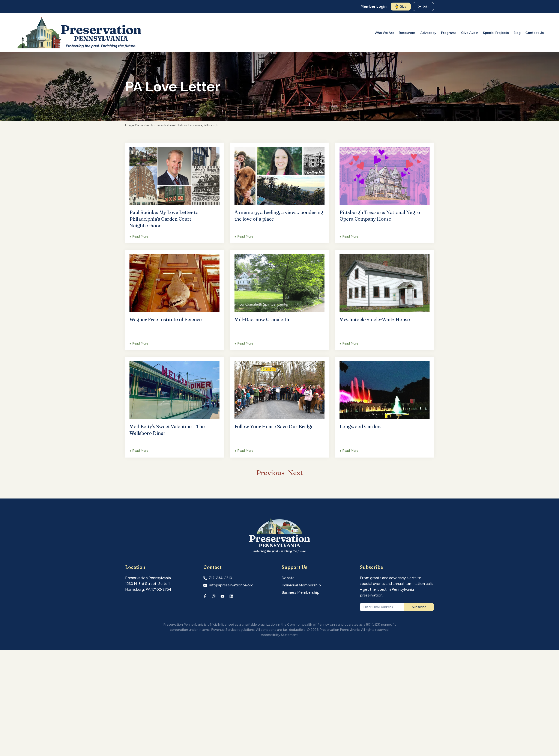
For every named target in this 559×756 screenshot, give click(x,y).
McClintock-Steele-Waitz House (375, 319)
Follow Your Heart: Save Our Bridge (274, 426)
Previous (270, 473)
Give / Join (470, 33)
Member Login (373, 6)
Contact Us (535, 33)
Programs (449, 33)
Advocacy (428, 33)
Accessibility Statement (279, 635)
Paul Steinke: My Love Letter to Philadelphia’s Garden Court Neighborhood (164, 219)
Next (295, 473)
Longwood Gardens (361, 426)
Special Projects (496, 33)
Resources (407, 33)
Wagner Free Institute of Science (166, 319)
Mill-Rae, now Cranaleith (262, 319)
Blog (517, 33)
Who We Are (384, 33)
